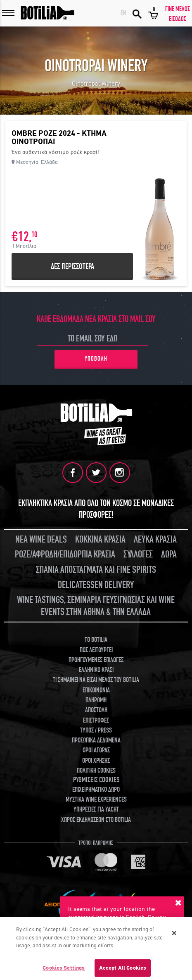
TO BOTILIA (96, 640)
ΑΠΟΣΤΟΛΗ (96, 710)
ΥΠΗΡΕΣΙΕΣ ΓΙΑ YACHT (96, 809)
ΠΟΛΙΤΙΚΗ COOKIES (96, 771)
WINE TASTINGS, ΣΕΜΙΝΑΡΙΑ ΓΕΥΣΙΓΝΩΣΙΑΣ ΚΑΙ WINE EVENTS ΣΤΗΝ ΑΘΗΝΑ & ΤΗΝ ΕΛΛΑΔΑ (96, 606)
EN (123, 13)
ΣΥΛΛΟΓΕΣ (138, 554)
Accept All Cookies (123, 971)
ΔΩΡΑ (169, 554)
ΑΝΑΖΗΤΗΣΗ (137, 13)
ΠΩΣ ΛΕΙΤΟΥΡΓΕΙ (96, 650)
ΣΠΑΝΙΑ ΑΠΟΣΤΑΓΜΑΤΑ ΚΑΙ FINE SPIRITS (96, 570)
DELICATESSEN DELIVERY (96, 585)
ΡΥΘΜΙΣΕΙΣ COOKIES (96, 780)
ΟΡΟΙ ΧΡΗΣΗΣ (96, 761)
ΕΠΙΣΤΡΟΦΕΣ (96, 721)
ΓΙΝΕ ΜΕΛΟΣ (178, 9)
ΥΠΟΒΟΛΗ (96, 359)
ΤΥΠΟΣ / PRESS (96, 730)
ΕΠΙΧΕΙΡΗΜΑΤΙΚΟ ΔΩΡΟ (96, 790)
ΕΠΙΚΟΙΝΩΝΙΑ (96, 690)
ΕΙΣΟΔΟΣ (178, 19)
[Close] (174, 936)
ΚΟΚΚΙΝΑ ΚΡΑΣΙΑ (100, 539)
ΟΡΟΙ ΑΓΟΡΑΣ (96, 750)
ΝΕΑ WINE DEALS (41, 539)
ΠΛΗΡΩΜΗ (96, 700)
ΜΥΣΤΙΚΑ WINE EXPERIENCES (96, 800)
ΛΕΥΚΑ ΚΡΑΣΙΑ (155, 539)
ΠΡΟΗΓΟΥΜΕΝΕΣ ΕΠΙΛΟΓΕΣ (96, 660)
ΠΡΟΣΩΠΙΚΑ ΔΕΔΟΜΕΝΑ (96, 740)
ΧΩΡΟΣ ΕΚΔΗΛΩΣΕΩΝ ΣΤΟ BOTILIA (96, 820)
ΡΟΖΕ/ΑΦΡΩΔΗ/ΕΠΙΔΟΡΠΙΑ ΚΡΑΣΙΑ (65, 554)
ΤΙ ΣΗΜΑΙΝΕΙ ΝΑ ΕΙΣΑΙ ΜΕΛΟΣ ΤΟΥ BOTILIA (96, 680)
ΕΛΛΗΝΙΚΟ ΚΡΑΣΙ (96, 670)
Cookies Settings (64, 971)
